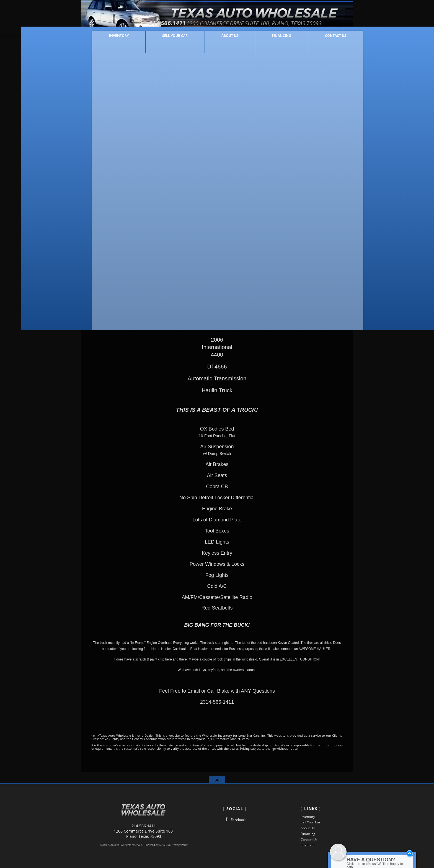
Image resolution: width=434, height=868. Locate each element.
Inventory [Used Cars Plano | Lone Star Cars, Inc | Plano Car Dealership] (108, 39)
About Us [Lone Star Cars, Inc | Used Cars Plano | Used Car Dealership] (219, 39)
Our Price (119, 220)
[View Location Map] (273, 23)
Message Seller (309, 210)
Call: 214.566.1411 (309, 222)
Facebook (234, 819)
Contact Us (309, 840)
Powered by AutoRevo (158, 845)
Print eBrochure (309, 257)
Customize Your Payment (130, 255)
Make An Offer (143, 243)
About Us (308, 828)
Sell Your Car (164, 39)
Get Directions (309, 245)
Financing (308, 834)
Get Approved (309, 268)
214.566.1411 (144, 826)
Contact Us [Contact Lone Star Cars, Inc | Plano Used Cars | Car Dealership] (325, 39)
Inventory (308, 817)
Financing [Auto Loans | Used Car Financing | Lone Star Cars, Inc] (271, 39)
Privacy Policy (180, 845)
